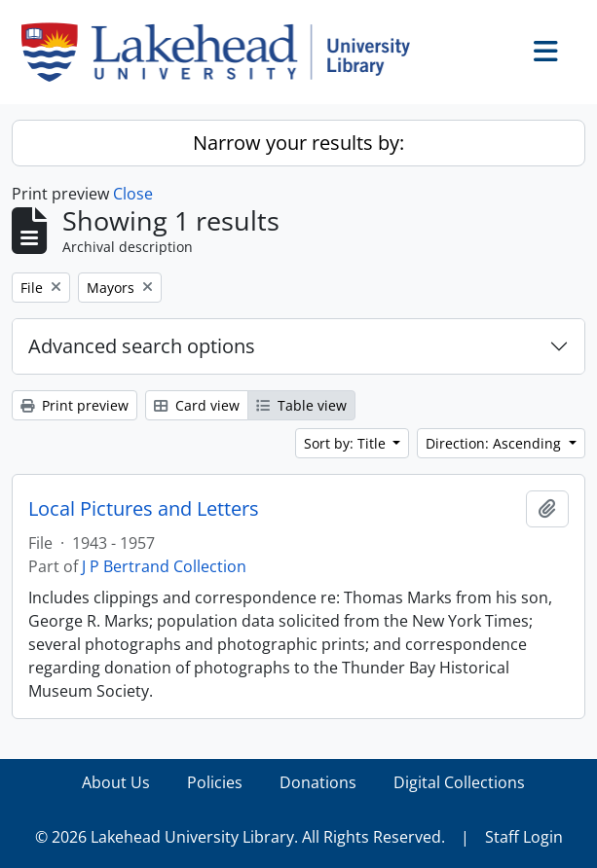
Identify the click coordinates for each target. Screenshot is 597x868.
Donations (318, 782)
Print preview (75, 405)
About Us (116, 782)
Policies (215, 782)
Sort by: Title (347, 443)
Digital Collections (459, 782)
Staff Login (524, 837)
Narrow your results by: (298, 143)
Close (133, 194)
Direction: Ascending (495, 443)
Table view (301, 405)
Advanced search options (142, 346)
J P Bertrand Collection (164, 566)
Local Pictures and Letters (144, 509)
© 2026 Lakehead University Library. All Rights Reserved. (240, 837)
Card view (197, 405)
